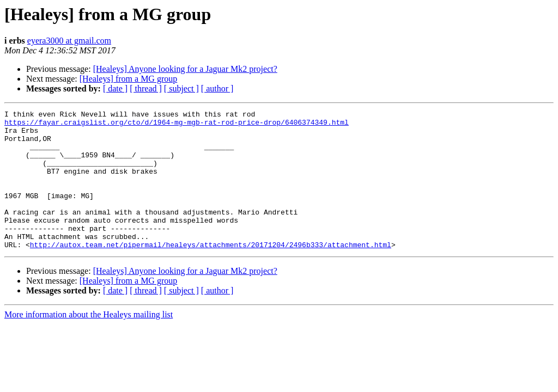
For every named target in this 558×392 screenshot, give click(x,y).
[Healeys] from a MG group (129, 79)
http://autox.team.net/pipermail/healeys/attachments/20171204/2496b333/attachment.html (211, 272)
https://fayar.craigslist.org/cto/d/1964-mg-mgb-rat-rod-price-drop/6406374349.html (177, 125)
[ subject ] (181, 88)
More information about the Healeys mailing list (89, 342)
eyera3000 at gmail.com (69, 41)
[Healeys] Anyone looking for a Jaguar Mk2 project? (185, 69)
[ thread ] (146, 88)
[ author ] (217, 88)
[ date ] (115, 88)
